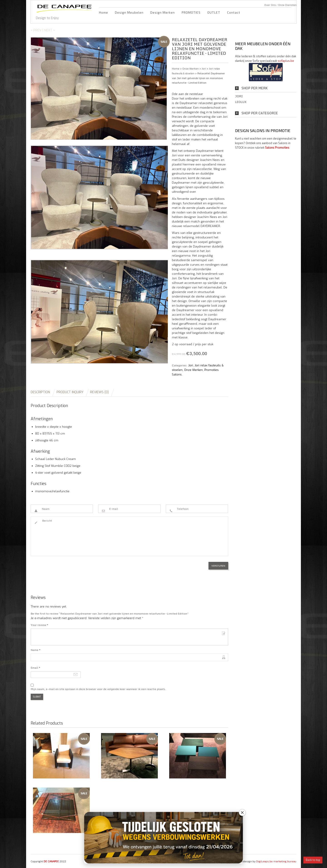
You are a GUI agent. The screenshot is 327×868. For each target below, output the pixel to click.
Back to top (313, 860)
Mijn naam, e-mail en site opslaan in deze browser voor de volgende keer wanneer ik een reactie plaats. (98, 689)
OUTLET (214, 12)
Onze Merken (191, 69)
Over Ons (270, 5)
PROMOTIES (191, 12)
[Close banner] (242, 813)
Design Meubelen (129, 12)
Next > (50, 30)
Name (36, 650)
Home (104, 12)
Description (40, 392)
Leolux (241, 102)
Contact (234, 12)
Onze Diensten (287, 5)
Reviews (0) (99, 392)
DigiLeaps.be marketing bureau (276, 861)
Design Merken (163, 12)
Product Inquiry (70, 392)
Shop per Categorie (260, 113)
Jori (204, 69)
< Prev (36, 30)
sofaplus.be (286, 61)
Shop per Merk (255, 88)
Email (35, 668)
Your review (39, 625)
